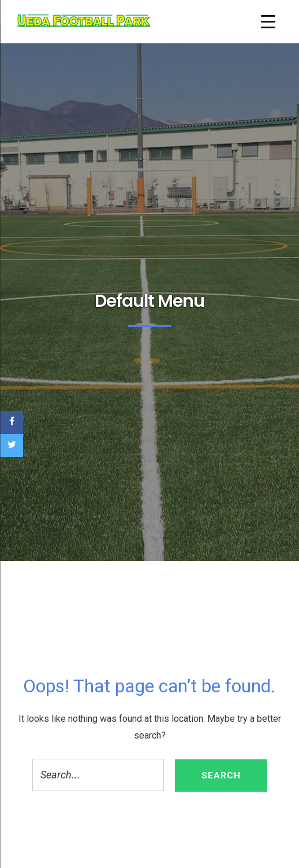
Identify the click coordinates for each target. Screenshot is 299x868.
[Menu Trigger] (268, 22)
